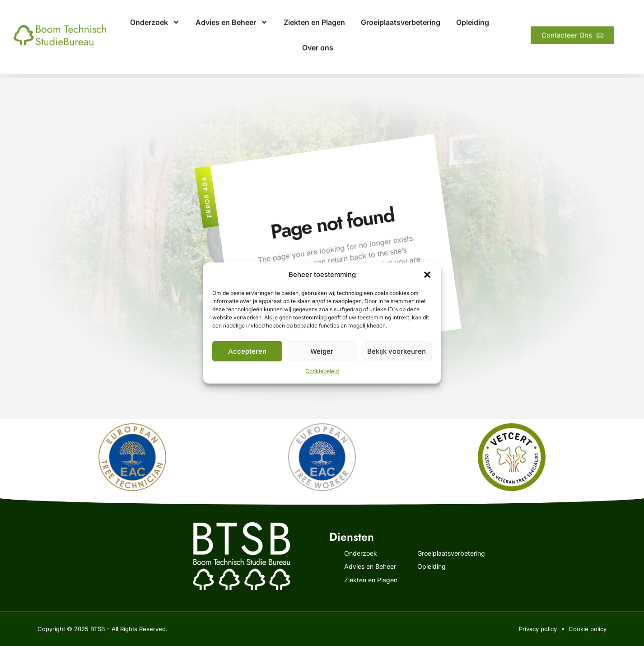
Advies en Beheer (232, 14)
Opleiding (473, 14)
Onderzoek (155, 14)
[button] (427, 275)
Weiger (322, 351)
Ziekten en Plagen (314, 14)
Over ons (318, 39)
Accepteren (247, 351)
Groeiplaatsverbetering (401, 14)
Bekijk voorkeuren (397, 351)
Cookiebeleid (322, 371)
